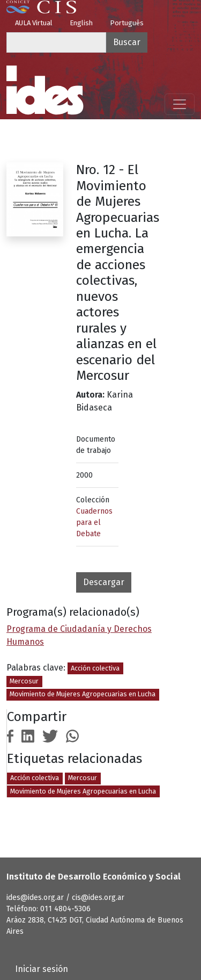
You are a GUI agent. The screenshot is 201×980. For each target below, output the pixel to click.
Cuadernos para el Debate (94, 523)
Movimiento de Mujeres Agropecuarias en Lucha (83, 694)
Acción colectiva (95, 668)
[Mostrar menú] (180, 104)
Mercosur (24, 681)
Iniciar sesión (42, 969)
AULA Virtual (34, 23)
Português (127, 23)
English (81, 23)
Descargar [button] (104, 582)
